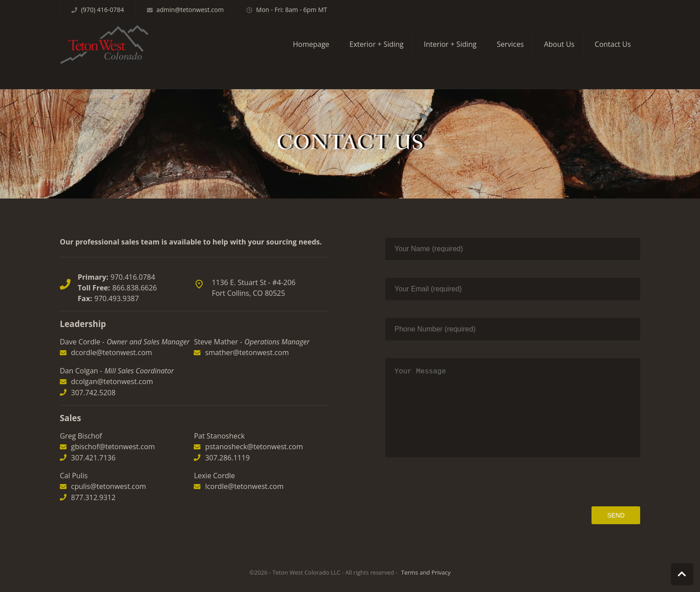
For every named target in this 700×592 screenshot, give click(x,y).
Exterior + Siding (377, 44)
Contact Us (613, 44)
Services (510, 44)
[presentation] (572, 482)
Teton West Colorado (104, 44)
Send (616, 515)
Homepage (311, 44)
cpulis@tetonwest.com (108, 468)
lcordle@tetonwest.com (244, 468)
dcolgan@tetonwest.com (112, 364)
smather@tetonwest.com (247, 335)
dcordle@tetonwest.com (112, 335)
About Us (559, 44)
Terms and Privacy (426, 572)
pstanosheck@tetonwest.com (254, 429)
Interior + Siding (450, 44)
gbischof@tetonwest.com (113, 429)
